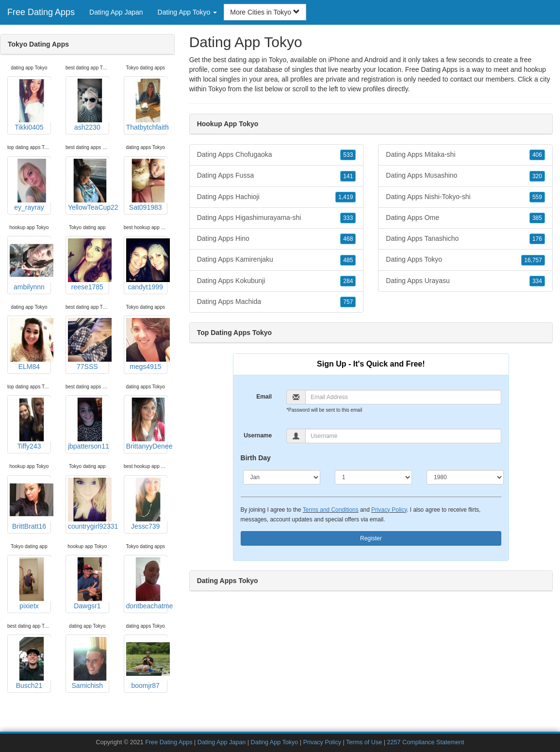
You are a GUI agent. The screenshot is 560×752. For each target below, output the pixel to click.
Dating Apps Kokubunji (277, 281)
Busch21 (30, 663)
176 (537, 239)
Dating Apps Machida (277, 302)
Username (258, 435)
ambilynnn (30, 265)
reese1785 (89, 265)
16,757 (533, 260)
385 (537, 218)
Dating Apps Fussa (277, 176)
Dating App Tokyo (275, 742)
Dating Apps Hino (277, 239)
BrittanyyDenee (147, 424)
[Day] (373, 477)
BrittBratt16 (30, 504)
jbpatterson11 (89, 424)
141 (348, 176)
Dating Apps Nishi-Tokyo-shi (465, 197)
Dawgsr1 (89, 584)
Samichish (89, 663)
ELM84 (30, 344)
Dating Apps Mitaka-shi (465, 155)
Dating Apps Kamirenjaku (277, 260)
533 (348, 155)
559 (537, 197)
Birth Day (256, 458)
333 (348, 218)
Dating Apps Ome (465, 218)
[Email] (403, 397)
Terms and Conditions (331, 510)
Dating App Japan (116, 12)
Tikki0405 (30, 105)
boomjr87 (147, 663)
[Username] (403, 436)
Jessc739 (147, 504)
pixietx (30, 584)
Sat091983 (147, 185)
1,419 (346, 197)
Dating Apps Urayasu (465, 281)
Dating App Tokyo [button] (188, 12)
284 (348, 281)
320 (537, 176)
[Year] (465, 477)
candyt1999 (147, 265)
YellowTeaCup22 (89, 185)
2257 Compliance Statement (426, 742)
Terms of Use (364, 742)
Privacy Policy (389, 510)
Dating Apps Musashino (465, 176)
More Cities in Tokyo (265, 12)
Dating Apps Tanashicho (465, 239)
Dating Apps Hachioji (277, 197)
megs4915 (147, 344)
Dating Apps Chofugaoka (277, 155)
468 (348, 239)
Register (371, 538)
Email (264, 397)
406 (537, 155)
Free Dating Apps (41, 12)
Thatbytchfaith (147, 105)
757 (348, 302)
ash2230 (89, 105)
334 (537, 281)
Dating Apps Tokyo (465, 260)
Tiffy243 (30, 424)
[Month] (282, 477)
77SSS (89, 344)
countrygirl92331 (89, 504)
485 (348, 260)
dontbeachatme (147, 584)
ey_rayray (30, 185)
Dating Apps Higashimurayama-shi (277, 218)
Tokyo (217, 89)
